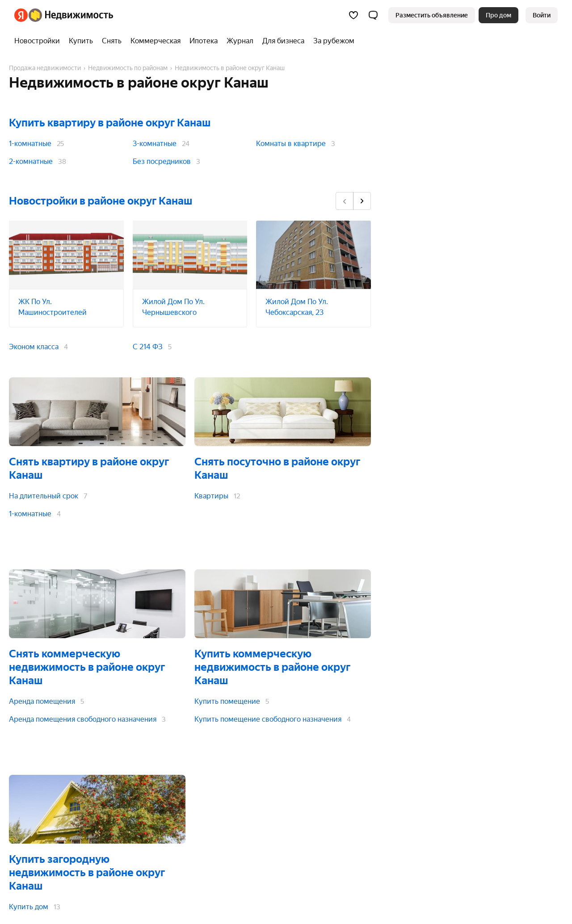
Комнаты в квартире (291, 144)
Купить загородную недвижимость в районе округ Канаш (87, 873)
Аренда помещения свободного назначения (83, 719)
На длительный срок (44, 496)
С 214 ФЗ (148, 347)
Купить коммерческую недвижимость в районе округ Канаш (272, 667)
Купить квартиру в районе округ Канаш (110, 123)
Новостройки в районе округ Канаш (101, 201)
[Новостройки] (39, 41)
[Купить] (81, 41)
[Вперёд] (362, 201)
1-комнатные (30, 144)
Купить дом (29, 907)
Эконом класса (34, 347)
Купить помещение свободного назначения (268, 719)
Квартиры (211, 496)
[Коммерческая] (156, 41)
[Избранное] (353, 15)
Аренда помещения (42, 701)
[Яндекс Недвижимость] (71, 15)
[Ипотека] (204, 41)
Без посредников (162, 161)
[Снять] (112, 41)
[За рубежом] (332, 41)
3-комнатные (155, 144)
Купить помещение (227, 701)
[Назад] (345, 201)
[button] (373, 15)
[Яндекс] (21, 15)
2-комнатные (31, 161)
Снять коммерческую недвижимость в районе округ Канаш (87, 667)
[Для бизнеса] (283, 41)
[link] (542, 15)
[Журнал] (240, 41)
